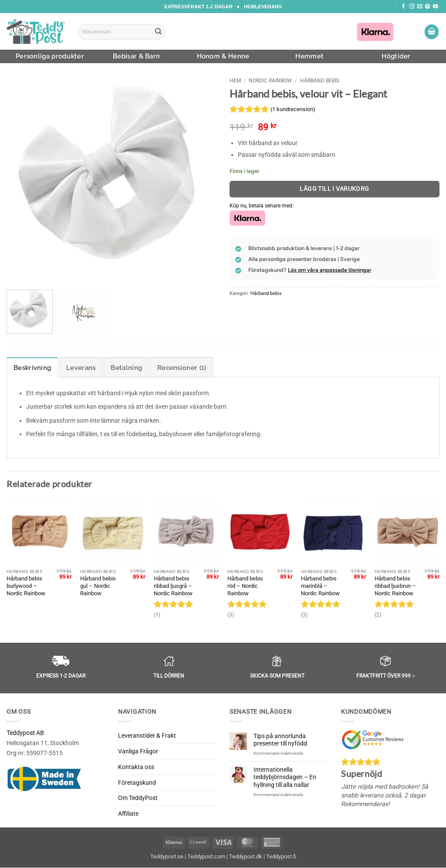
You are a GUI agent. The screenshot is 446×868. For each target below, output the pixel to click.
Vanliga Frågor (138, 752)
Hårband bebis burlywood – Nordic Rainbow (26, 586)
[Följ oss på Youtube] (435, 7)
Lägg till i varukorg (334, 189)
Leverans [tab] (81, 368)
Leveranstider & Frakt (147, 736)
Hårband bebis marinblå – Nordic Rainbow (320, 586)
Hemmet (309, 56)
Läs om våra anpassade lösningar (330, 270)
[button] (432, 32)
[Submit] (159, 32)
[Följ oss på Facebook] (404, 7)
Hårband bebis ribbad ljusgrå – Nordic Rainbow (173, 586)
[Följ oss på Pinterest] (427, 7)
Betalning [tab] (126, 368)
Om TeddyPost (138, 798)
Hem (235, 81)
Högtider (396, 56)
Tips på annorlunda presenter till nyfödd (280, 740)
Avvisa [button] (351, 854)
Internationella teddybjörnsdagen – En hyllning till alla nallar (285, 777)
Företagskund (137, 783)
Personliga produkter (50, 56)
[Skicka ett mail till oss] (420, 7)
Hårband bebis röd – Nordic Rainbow (245, 586)
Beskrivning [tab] (32, 368)
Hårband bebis (320, 81)
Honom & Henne (223, 56)
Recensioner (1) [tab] (182, 368)
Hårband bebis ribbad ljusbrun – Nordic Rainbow (395, 586)
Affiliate (128, 814)
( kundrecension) (293, 109)
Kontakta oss (136, 767)
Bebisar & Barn (136, 56)
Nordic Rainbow (270, 81)
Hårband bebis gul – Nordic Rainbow (98, 586)
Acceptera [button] (411, 854)
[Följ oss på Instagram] (412, 7)
